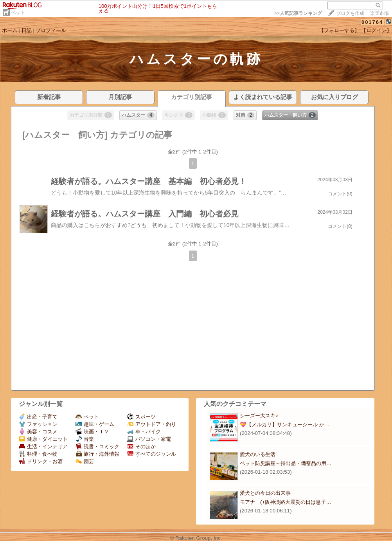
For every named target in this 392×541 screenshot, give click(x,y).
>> (298, 13)
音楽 (85, 439)
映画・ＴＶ (92, 432)
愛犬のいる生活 (258, 454)
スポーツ (141, 417)
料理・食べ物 (38, 454)
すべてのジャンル (152, 454)
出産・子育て (38, 417)
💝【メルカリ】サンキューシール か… (285, 425)
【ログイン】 (376, 30)
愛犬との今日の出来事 (265, 493)
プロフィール (51, 30)
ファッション (38, 424)
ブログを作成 (350, 13)
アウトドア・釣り (152, 424)
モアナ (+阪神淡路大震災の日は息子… (286, 502)
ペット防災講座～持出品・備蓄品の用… (286, 463)
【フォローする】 (339, 30)
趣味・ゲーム (95, 424)
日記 (27, 30)
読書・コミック (97, 446)
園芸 (85, 461)
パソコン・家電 (149, 439)
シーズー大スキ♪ (259, 416)
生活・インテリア (43, 446)
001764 (372, 22)
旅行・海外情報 (97, 454)
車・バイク (144, 432)
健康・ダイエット (43, 439)
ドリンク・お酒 (41, 461)
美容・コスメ (38, 432)
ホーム (10, 30)
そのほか (141, 446)
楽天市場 (379, 13)
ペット (18, 13)
